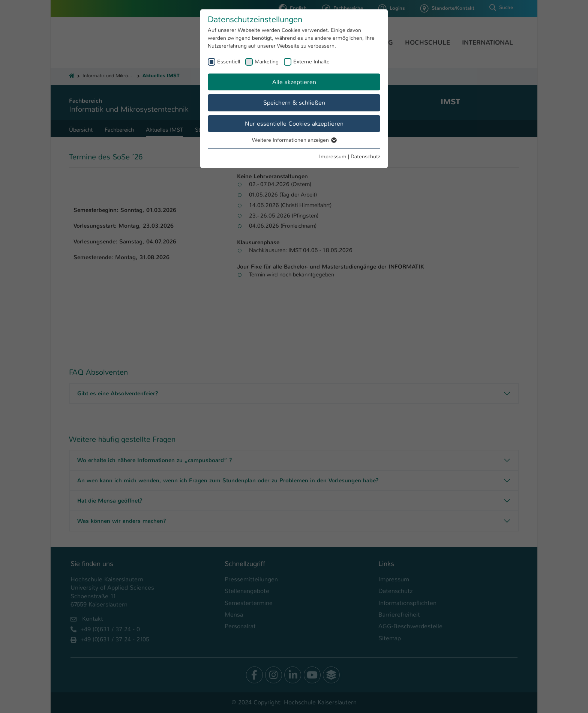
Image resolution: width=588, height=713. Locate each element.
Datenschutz (365, 156)
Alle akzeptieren (294, 82)
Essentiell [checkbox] (229, 62)
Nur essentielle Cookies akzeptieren (294, 124)
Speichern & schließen (294, 103)
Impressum (333, 156)
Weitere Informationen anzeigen (294, 140)
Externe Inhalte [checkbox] (311, 62)
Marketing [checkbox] (267, 62)
